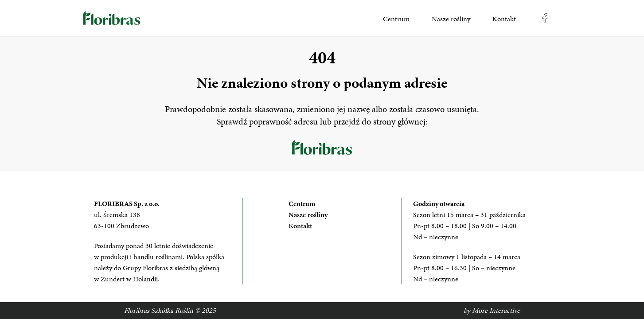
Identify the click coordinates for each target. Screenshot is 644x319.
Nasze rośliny (451, 19)
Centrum (396, 19)
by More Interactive (492, 310)
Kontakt (504, 19)
